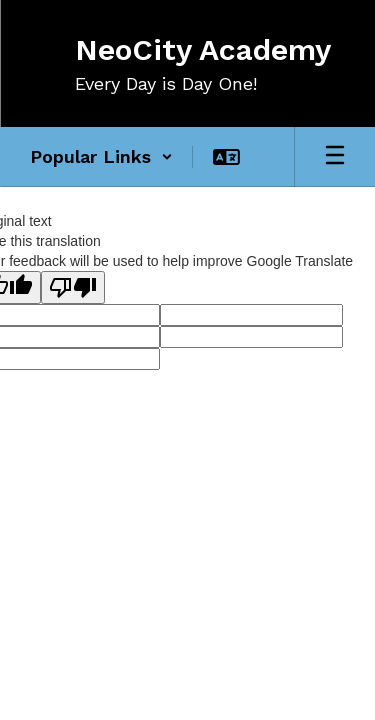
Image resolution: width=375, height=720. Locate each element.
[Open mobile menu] (335, 157)
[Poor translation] (73, 287)
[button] (101, 157)
